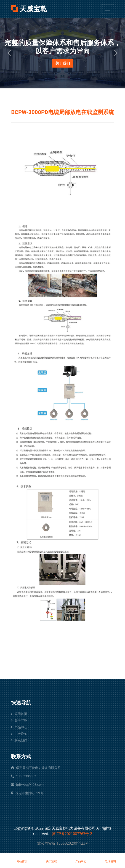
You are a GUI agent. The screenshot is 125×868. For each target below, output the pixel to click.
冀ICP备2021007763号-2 (72, 834)
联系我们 (19, 740)
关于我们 (63, 63)
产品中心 (19, 727)
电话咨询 (110, 859)
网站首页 (22, 859)
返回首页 (19, 714)
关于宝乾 (19, 720)
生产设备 (19, 734)
